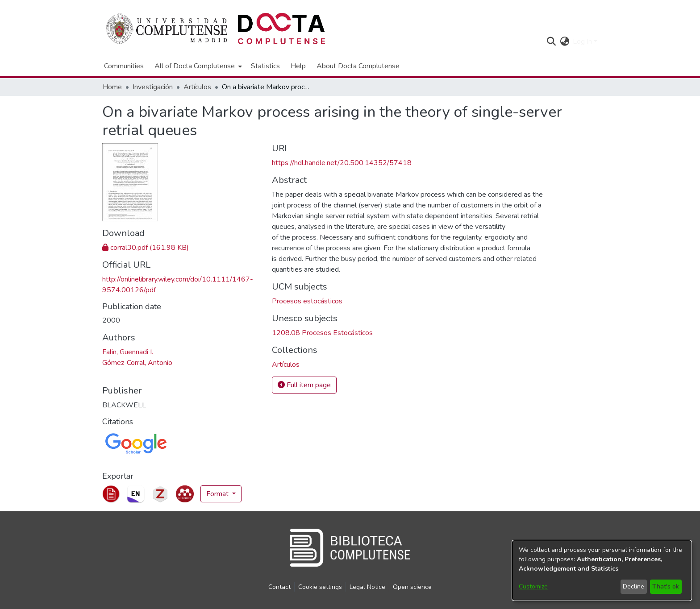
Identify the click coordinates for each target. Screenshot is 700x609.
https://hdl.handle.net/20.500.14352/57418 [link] (342, 163)
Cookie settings (320, 587)
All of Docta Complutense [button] (195, 66)
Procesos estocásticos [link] (307, 301)
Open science (412, 587)
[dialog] (602, 570)
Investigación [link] (153, 87)
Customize (533, 586)
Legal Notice (367, 587)
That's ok (666, 586)
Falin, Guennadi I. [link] (128, 352)
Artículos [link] (197, 87)
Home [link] (112, 87)
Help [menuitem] (298, 66)
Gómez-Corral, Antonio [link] (137, 363)
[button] (551, 41)
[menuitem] (197, 66)
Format (218, 494)
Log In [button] (583, 41)
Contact (279, 587)
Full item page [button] (304, 385)
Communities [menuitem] (124, 66)
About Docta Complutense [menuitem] (358, 66)
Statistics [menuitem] (265, 66)
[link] (146, 248)
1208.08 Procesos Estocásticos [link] (322, 333)
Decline (633, 586)
